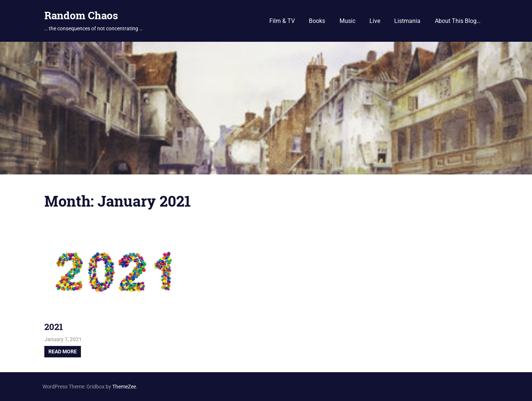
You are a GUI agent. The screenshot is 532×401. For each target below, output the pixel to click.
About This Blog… (458, 21)
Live (375, 21)
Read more (63, 351)
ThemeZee (124, 387)
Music (347, 21)
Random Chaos (81, 15)
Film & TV (282, 21)
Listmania (407, 21)
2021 (54, 327)
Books (317, 21)
